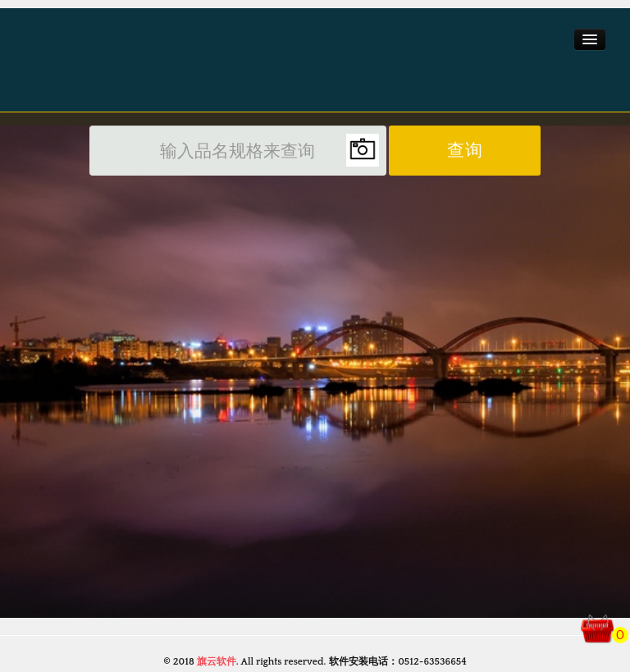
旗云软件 (217, 662)
